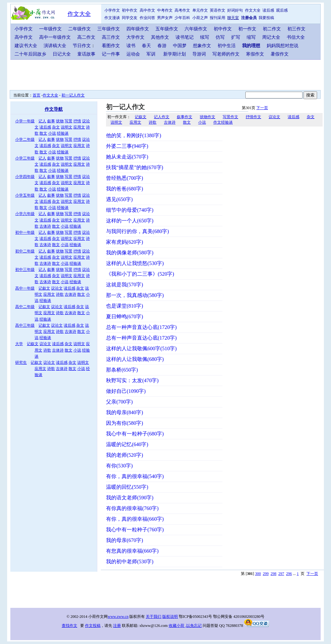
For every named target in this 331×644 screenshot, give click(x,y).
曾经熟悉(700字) (125, 178)
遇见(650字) (119, 199)
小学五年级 (25, 195)
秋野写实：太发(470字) (132, 380)
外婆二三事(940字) (127, 146)
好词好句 (235, 10)
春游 (162, 46)
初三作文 (296, 29)
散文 (43, 133)
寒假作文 (255, 54)
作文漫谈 (112, 18)
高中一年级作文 (55, 37)
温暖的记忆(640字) (127, 444)
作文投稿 (93, 626)
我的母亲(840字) (125, 412)
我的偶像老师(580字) (130, 253)
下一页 (262, 108)
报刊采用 (218, 18)
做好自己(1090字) (126, 391)
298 (273, 574)
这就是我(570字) (125, 285)
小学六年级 (25, 214)
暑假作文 (280, 54)
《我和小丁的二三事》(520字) (140, 274)
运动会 (133, 54)
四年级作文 (138, 29)
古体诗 (45, 226)
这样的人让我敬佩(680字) (135, 359)
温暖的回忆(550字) (127, 487)
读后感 (268, 10)
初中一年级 (25, 232)
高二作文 (86, 37)
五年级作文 (167, 29)
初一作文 (247, 29)
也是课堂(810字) (125, 306)
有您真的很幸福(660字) (132, 551)
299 (266, 574)
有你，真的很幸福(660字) (135, 519)
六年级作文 (196, 29)
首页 (37, 95)
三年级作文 (109, 29)
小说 (52, 133)
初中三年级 (25, 270)
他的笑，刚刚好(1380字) (134, 135)
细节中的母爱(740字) (130, 210)
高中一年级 (25, 288)
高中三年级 (25, 325)
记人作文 (162, 117)
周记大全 (271, 37)
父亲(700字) (119, 402)
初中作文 (130, 10)
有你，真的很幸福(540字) (135, 476)
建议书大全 (26, 46)
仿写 (220, 37)
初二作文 (272, 29)
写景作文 (230, 117)
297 (281, 574)
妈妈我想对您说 (283, 46)
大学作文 (135, 37)
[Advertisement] (167, 74)
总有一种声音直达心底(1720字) (141, 327)
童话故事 (86, 54)
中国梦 (180, 46)
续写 (205, 37)
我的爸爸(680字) (125, 189)
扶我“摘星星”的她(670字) (135, 167)
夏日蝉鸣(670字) (125, 317)
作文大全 (79, 14)
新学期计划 (175, 54)
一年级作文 (50, 29)
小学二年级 (25, 139)
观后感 (282, 10)
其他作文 (160, 37)
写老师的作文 (226, 54)
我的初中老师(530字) (130, 562)
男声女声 (165, 18)
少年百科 (182, 18)
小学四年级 (25, 177)
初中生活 (227, 46)
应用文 (79, 127)
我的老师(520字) (125, 455)
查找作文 (69, 626)
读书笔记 (185, 37)
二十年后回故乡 (30, 54)
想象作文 (202, 46)
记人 (42, 121)
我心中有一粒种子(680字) (135, 434)
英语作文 (218, 10)
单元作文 (200, 10)
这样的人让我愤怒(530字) (135, 263)
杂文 (56, 127)
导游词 (199, 54)
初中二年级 (25, 251)
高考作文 (182, 10)
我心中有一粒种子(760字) (135, 530)
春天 (146, 46)
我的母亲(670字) (125, 540)
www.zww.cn (118, 617)
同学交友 (130, 18)
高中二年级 (25, 307)
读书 (131, 46)
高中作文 (147, 10)
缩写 (251, 37)
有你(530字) (119, 466)
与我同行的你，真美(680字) (138, 231)
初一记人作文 (73, 95)
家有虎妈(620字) (125, 242)
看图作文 (111, 46)
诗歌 (60, 294)
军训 (151, 54)
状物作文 (208, 117)
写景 (69, 121)
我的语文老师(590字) (130, 498)
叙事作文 (185, 117)
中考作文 (165, 10)
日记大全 (62, 54)
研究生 (21, 363)
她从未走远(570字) (127, 157)
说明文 (67, 127)
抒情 (77, 121)
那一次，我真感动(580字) (135, 295)
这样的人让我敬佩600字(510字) (141, 348)
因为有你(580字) (125, 423)
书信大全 (296, 37)
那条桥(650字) (122, 370)
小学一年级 (25, 121)
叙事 (51, 121)
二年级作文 (80, 29)
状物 (60, 121)
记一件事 (111, 54)
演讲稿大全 (55, 46)
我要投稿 (266, 18)
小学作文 (112, 10)
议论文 (57, 288)
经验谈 (63, 133)
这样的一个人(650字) (130, 221)
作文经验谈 (223, 122)
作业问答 (147, 18)
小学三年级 (25, 158)
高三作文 (111, 37)
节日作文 (82, 46)
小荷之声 (200, 18)
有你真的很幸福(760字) (132, 508)
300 (258, 574)
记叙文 (44, 288)
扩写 (236, 37)
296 (289, 574)
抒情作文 (253, 117)
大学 (19, 344)
